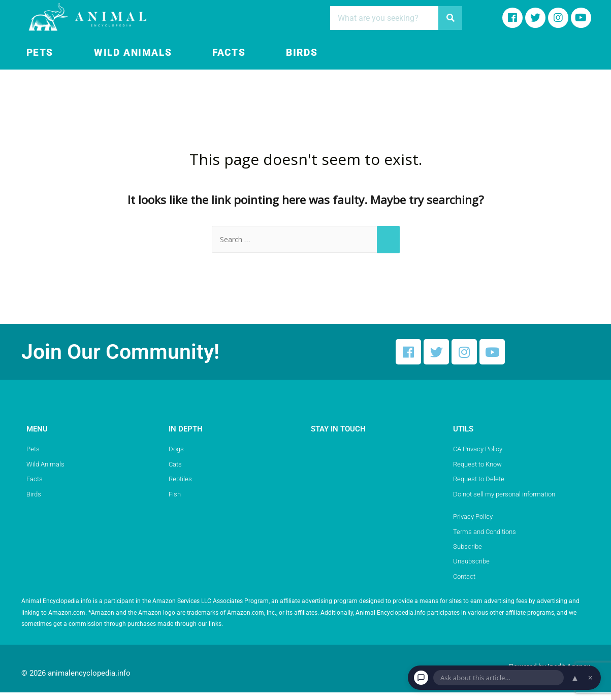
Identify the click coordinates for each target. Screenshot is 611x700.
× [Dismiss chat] (590, 678)
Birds (302, 53)
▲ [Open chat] (575, 678)
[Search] (450, 18)
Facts (229, 53)
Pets (40, 53)
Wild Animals (133, 53)
